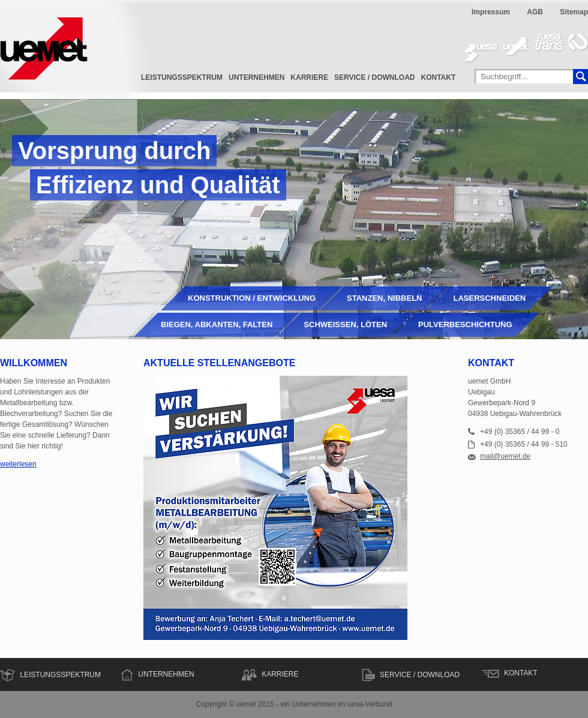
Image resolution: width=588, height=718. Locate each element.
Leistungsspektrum (182, 77)
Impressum (491, 12)
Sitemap (574, 12)
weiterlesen (18, 464)
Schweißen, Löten (345, 324)
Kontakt (439, 77)
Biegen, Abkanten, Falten (217, 324)
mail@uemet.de (505, 457)
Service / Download (374, 77)
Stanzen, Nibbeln (384, 298)
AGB (535, 12)
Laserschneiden (489, 298)
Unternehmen (256, 77)
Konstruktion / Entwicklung (252, 298)
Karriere (309, 77)
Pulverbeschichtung (465, 324)
